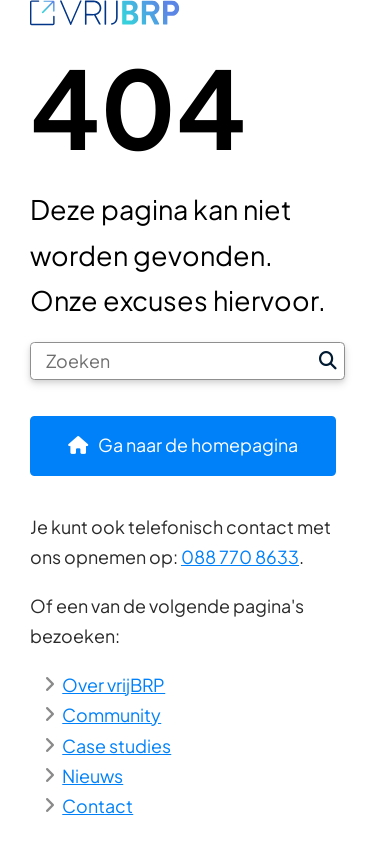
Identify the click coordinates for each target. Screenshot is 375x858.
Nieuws (92, 775)
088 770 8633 (240, 556)
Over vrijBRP (113, 684)
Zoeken (328, 361)
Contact (97, 805)
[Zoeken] (171, 361)
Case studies (116, 745)
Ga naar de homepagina (198, 444)
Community (111, 714)
